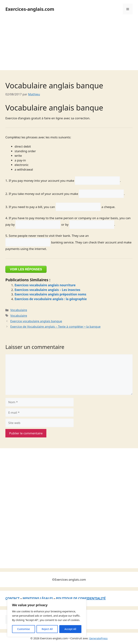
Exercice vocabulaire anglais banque (36, 321)
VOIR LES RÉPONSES (26, 269)
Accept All (70, 629)
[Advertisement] (69, 45)
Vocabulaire (19, 310)
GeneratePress (98, 638)
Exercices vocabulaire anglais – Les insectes (47, 290)
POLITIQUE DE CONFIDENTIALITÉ (81, 598)
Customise (24, 629)
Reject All (47, 629)
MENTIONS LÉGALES (38, 598)
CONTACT (12, 598)
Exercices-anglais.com (30, 9)
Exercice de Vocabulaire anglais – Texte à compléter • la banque (55, 326)
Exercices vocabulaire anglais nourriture (45, 285)
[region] (47, 618)
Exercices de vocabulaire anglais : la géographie (51, 299)
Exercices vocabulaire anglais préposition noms (50, 294)
